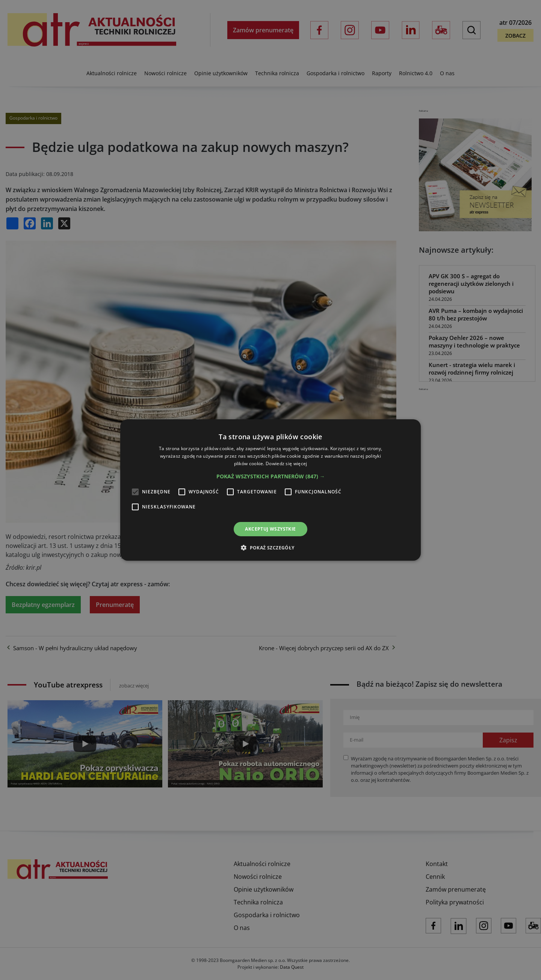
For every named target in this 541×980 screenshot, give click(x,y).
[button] (271, 476)
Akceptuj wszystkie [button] (270, 529)
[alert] (270, 490)
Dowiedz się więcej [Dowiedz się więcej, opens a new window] (286, 463)
